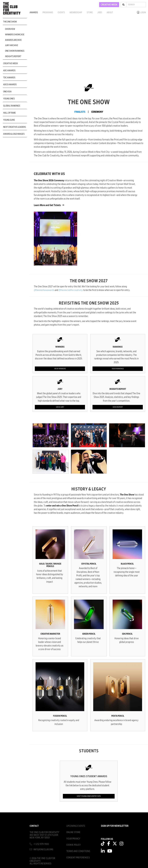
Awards (34, 12)
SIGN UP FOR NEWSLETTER (115, 826)
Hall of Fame (9, 113)
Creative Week (10, 63)
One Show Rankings (15, 51)
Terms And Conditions (78, 851)
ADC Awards (9, 70)
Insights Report (13, 56)
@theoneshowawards (44, 290)
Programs (48, 12)
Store (90, 12)
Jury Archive (12, 45)
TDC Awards (9, 78)
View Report (118, 407)
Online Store (73, 832)
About (110, 12)
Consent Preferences (78, 858)
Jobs (100, 12)
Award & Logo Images (14, 134)
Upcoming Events (76, 826)
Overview (10, 29)
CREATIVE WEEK (109, 5)
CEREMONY (97, 112)
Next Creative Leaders (15, 127)
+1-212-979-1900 (41, 844)
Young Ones (9, 99)
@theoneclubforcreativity (71, 290)
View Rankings (118, 369)
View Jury (60, 407)
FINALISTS (80, 112)
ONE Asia (7, 92)
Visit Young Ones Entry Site (89, 796)
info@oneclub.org (43, 849)
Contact (34, 826)
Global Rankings (12, 106)
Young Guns (9, 120)
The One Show (10, 22)
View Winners (60, 369)
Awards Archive (13, 40)
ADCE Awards (10, 85)
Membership (76, 12)
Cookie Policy (73, 845)
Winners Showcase (15, 35)
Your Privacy (73, 839)
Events (61, 12)
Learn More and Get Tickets (47, 205)
